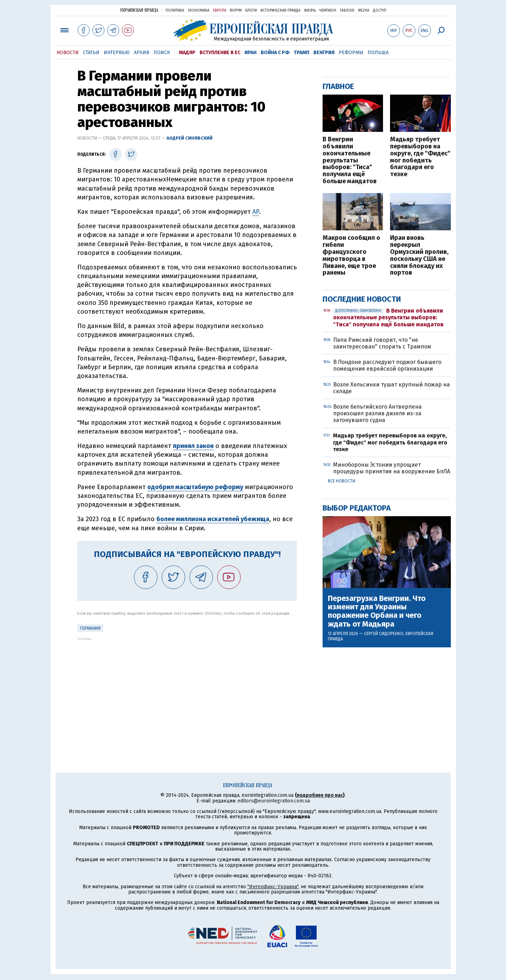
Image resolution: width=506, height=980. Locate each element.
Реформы (351, 53)
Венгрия (324, 53)
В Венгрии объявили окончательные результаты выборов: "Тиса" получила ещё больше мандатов (350, 161)
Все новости (342, 481)
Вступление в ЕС (220, 53)
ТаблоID (347, 11)
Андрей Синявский (190, 138)
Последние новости (362, 299)
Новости (68, 53)
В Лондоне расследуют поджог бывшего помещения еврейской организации (387, 365)
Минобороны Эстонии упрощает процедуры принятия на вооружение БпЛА (392, 468)
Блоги (251, 11)
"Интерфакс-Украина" (273, 887)
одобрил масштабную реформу (195, 487)
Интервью (117, 53)
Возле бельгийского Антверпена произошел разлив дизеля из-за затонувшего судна (377, 413)
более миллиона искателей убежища (213, 519)
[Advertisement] (187, 690)
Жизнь (310, 11)
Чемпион (328, 11)
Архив (142, 53)
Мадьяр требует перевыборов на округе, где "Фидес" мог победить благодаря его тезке (420, 157)
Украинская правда (139, 10)
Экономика (199, 11)
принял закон (193, 446)
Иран (251, 53)
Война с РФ (275, 53)
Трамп (301, 53)
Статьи (91, 53)
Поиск (162, 53)
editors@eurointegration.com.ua (274, 801)
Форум (236, 11)
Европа (220, 11)
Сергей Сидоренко (384, 634)
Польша (378, 53)
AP (256, 212)
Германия (90, 628)
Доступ (379, 11)
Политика (175, 11)
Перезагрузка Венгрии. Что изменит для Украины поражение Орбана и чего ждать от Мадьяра (377, 611)
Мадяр (187, 53)
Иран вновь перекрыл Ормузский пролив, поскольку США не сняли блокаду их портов (419, 255)
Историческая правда (280, 11)
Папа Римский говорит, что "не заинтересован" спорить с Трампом (382, 343)
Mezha (364, 11)
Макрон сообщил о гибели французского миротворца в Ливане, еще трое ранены (351, 255)
